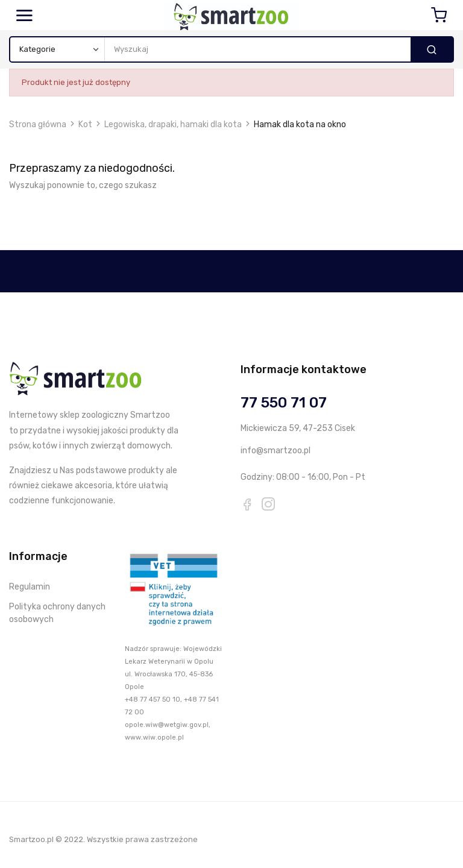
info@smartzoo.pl (276, 451)
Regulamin (30, 587)
